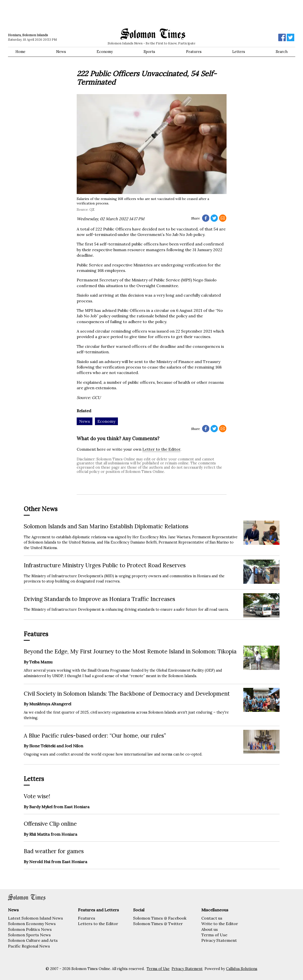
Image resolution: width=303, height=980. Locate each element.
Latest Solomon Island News (35, 918)
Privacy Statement (219, 940)
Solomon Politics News (30, 929)
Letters (239, 52)
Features (194, 52)
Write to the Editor (220, 924)
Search (282, 52)
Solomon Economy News (32, 924)
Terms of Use (214, 935)
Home (20, 52)
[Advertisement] (79, 14)
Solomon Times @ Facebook (160, 918)
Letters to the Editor (98, 924)
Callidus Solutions (242, 969)
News (61, 52)
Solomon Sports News (29, 935)
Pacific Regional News (29, 946)
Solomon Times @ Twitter (158, 924)
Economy (105, 52)
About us (210, 929)
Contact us (212, 918)
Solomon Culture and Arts (33, 940)
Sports (149, 52)
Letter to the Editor (161, 449)
